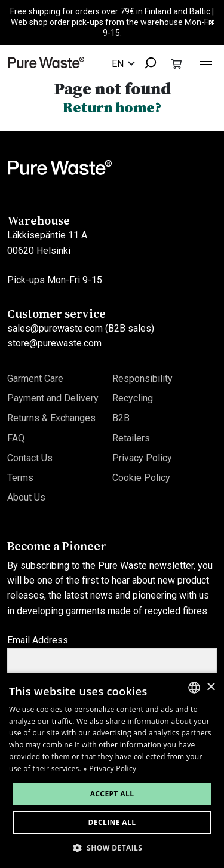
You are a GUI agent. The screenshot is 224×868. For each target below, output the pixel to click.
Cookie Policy (141, 478)
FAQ (16, 438)
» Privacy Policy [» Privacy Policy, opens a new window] (110, 769)
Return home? (112, 107)
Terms (20, 478)
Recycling (133, 398)
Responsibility (142, 378)
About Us (26, 497)
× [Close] (212, 22)
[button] (112, 848)
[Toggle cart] (176, 63)
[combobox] (146, 64)
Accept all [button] (112, 794)
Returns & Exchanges (51, 418)
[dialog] (112, 770)
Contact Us (30, 458)
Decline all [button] (112, 822)
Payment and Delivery (53, 398)
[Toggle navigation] (206, 62)
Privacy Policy (142, 458)
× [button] (211, 687)
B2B (121, 418)
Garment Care (35, 378)
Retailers (131, 438)
